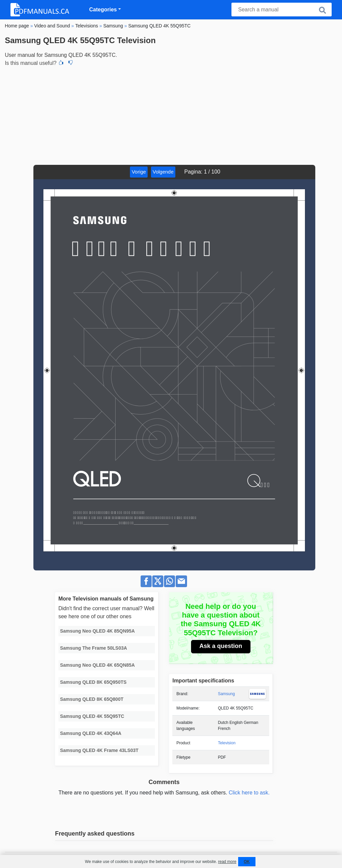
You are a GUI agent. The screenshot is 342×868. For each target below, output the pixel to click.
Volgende (163, 172)
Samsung (226, 694)
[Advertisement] (171, 115)
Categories (103, 10)
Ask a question (221, 646)
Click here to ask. (249, 793)
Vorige (139, 172)
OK (247, 862)
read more (227, 862)
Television (227, 743)
